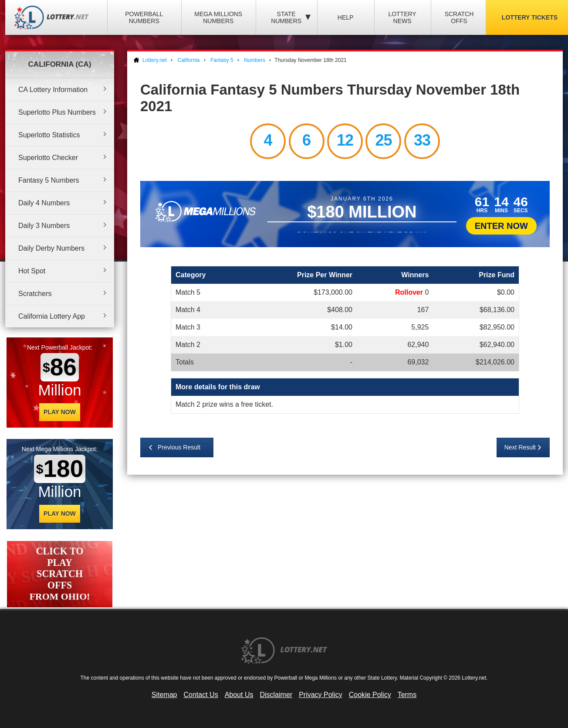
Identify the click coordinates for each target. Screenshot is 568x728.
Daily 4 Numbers (44, 203)
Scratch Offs (459, 17)
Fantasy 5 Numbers (49, 180)
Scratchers (35, 294)
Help (346, 17)
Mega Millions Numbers (218, 17)
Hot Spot (32, 271)
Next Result (520, 447)
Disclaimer (276, 695)
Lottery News (402, 17)
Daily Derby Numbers (51, 248)
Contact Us (201, 695)
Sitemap (164, 695)
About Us (239, 695)
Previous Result (179, 447)
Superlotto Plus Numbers (57, 112)
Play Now (60, 412)
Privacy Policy (321, 695)
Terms (407, 695)
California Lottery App (52, 316)
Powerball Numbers (144, 17)
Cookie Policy (370, 695)
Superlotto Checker (48, 158)
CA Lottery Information (53, 90)
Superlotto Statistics (49, 135)
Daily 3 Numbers (44, 226)
